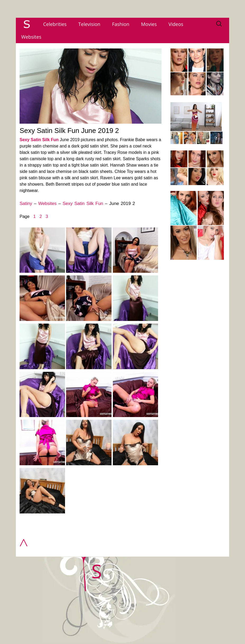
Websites (31, 37)
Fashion (121, 24)
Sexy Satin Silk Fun (39, 140)
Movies (149, 24)
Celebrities (55, 24)
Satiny (26, 204)
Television (89, 24)
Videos (176, 24)
